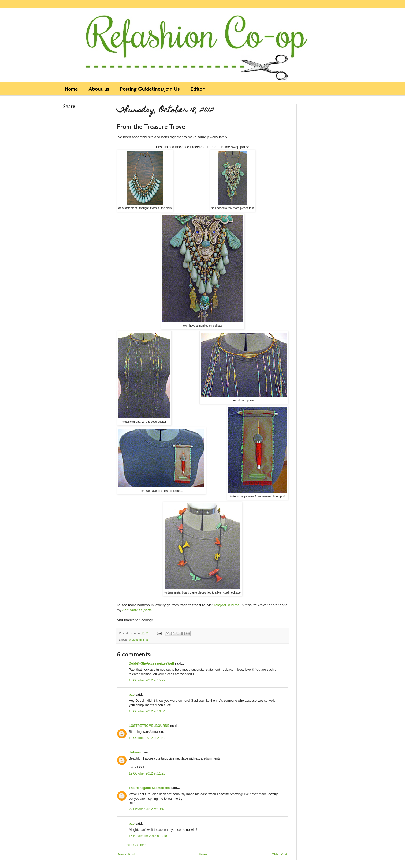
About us (99, 89)
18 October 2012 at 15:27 (147, 680)
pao (132, 695)
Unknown (136, 752)
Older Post (279, 854)
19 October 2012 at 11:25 (147, 773)
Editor (197, 89)
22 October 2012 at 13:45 (147, 809)
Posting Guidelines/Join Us (150, 89)
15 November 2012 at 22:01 (149, 836)
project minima (138, 640)
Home (71, 89)
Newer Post (127, 854)
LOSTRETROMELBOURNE (149, 726)
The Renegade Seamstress (149, 788)
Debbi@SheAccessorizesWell (151, 663)
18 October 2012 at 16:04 (147, 711)
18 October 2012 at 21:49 (147, 738)
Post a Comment (135, 845)
